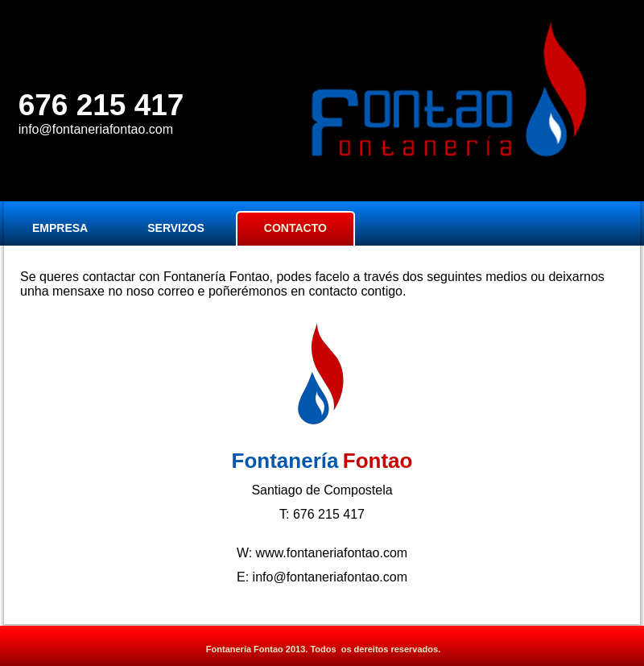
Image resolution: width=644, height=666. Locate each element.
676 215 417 (101, 105)
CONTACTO (295, 228)
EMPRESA (60, 228)
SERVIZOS (176, 228)
